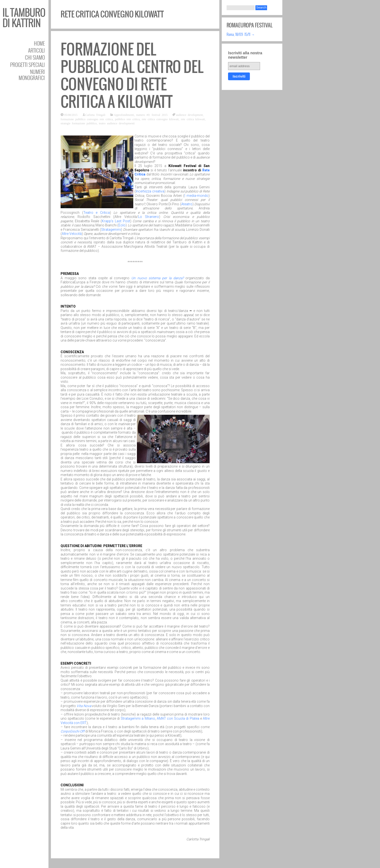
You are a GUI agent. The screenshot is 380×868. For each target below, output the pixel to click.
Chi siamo (35, 57)
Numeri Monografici (32, 75)
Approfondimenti (124, 115)
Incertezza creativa (150, 191)
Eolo (122, 225)
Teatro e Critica (97, 213)
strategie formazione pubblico (79, 123)
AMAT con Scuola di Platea (178, 718)
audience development (189, 115)
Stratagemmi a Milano (138, 718)
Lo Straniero (149, 217)
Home (39, 43)
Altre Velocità (72, 234)
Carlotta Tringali (95, 115)
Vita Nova (84, 706)
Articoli (36, 50)
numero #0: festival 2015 (152, 115)
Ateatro (187, 204)
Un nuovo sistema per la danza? (158, 278)
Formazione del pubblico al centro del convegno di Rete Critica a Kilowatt (132, 76)
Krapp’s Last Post (116, 221)
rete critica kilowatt (193, 119)
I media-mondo (196, 196)
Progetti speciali (28, 65)
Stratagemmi (111, 230)
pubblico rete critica (127, 119)
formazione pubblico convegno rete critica (87, 119)
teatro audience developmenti (117, 123)
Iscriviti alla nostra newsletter (245, 55)
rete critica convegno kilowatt (160, 119)
